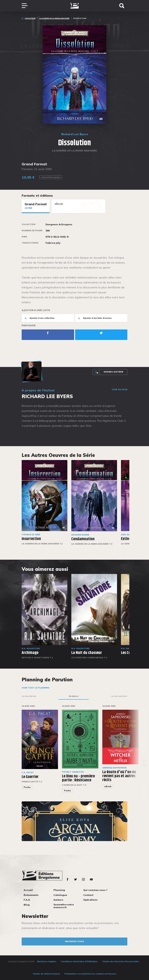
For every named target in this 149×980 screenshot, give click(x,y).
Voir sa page (119, 390)
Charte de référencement (46, 974)
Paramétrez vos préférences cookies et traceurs (90, 974)
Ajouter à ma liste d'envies (93, 318)
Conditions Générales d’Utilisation (79, 961)
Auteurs (58, 900)
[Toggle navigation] (27, 6)
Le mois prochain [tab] (119, 696)
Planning (59, 890)
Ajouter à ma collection (38, 318)
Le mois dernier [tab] (29, 696)
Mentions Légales (47, 961)
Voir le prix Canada (51, 177)
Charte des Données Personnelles (121, 961)
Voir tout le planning (35, 688)
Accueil (28, 890)
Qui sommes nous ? (95, 890)
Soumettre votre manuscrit (64, 906)
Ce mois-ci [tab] (74, 696)
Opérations (90, 900)
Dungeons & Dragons (59, 224)
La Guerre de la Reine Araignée (54, 18)
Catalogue (30, 18)
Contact (88, 895)
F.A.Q (27, 900)
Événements (31, 895)
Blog (27, 905)
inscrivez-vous (74, 941)
